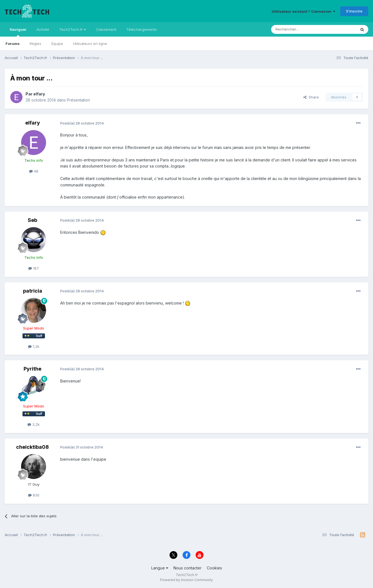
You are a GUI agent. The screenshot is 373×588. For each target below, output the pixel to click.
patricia (33, 291)
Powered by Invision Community (186, 580)
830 (34, 495)
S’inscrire (354, 11)
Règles (36, 44)
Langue (160, 568)
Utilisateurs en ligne (90, 44)
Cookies (214, 568)
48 (34, 171)
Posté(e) (82, 123)
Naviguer (18, 32)
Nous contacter (187, 568)
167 (34, 268)
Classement (106, 29)
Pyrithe (32, 369)
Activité (43, 29)
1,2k (34, 346)
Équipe (57, 44)
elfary (39, 94)
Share (311, 97)
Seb (32, 220)
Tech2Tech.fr (72, 29)
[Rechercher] (301, 29)
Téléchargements (142, 29)
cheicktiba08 (32, 447)
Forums (13, 44)
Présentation (78, 100)
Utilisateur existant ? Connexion (303, 11)
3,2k (34, 424)
